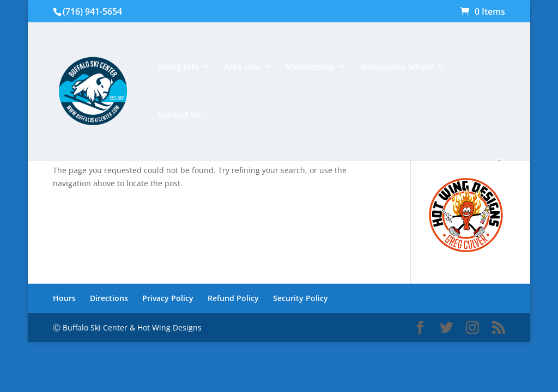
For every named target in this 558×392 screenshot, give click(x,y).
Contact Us (179, 115)
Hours (64, 298)
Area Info (242, 67)
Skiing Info (178, 67)
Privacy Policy (168, 298)
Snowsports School (397, 67)
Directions (109, 298)
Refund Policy (233, 298)
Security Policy (301, 298)
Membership (310, 67)
